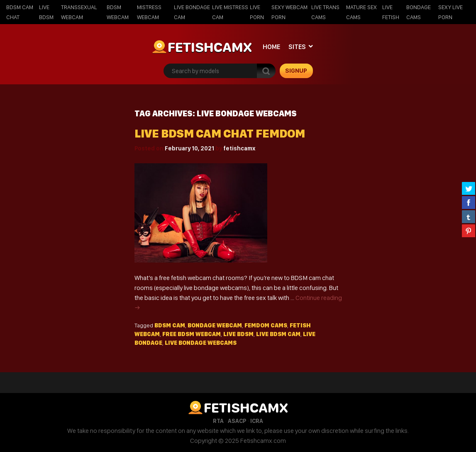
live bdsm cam (278, 334)
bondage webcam (215, 325)
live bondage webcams (201, 343)
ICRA (257, 421)
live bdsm (238, 334)
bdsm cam (170, 325)
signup (296, 71)
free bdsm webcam (192, 334)
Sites (297, 47)
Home (271, 47)
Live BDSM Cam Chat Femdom (220, 134)
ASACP (237, 421)
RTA (218, 421)
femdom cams (266, 325)
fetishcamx (239, 148)
